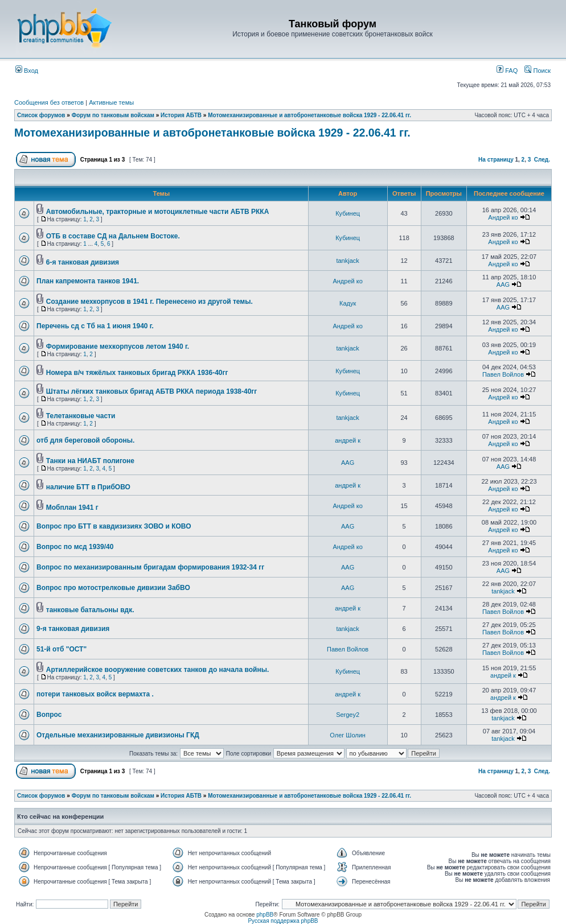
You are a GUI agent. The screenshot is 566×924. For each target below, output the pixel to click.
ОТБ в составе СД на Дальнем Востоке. (113, 236)
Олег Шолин (348, 735)
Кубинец (348, 213)
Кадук (348, 303)
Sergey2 (348, 715)
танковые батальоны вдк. (90, 610)
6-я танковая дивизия (83, 262)
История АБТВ (181, 115)
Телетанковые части (81, 416)
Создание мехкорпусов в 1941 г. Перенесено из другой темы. (149, 302)
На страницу (496, 160)
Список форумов (41, 115)
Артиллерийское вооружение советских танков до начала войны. (157, 670)
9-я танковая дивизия (73, 629)
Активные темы (111, 102)
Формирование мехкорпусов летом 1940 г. (118, 346)
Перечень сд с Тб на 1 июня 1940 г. (95, 326)
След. (542, 160)
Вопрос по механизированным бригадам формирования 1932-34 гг (150, 567)
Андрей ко (503, 217)
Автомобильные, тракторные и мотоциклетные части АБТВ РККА (158, 212)
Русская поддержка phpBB (283, 921)
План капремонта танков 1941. (88, 281)
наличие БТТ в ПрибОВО (88, 487)
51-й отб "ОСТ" (61, 649)
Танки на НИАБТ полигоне (90, 461)
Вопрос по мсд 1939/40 (75, 547)
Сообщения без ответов (49, 102)
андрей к (348, 440)
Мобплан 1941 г (72, 508)
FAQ (507, 71)
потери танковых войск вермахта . (95, 694)
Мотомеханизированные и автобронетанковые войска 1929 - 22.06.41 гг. (309, 115)
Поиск (538, 71)
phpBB (265, 915)
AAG (503, 284)
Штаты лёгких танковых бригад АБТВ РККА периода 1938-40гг (152, 391)
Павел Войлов (503, 374)
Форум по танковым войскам (113, 115)
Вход (27, 71)
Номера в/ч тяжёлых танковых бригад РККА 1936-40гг (137, 373)
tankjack (347, 261)
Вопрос (49, 715)
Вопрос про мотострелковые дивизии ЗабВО (113, 588)
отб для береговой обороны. (85, 440)
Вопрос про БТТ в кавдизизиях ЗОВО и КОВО (114, 526)
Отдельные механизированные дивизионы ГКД (118, 735)
